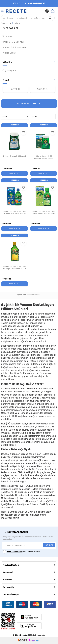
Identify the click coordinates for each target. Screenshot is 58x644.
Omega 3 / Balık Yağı (13, 42)
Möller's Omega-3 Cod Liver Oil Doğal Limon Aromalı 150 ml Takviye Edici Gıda (14, 268)
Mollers (15, 125)
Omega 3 (9, 71)
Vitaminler (8, 36)
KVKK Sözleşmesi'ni (15, 552)
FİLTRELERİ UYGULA (29, 104)
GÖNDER (49, 545)
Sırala (43, 116)
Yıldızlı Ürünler (10, 53)
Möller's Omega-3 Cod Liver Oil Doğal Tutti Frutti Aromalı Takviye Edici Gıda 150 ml (14, 213)
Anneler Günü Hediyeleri (15, 47)
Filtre (15, 116)
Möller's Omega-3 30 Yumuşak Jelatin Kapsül (43, 157)
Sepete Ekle (14, 173)
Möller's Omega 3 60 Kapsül (14, 156)
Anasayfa (6, 23)
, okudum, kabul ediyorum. (22, 552)
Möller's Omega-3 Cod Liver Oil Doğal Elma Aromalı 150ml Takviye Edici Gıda (44, 213)
